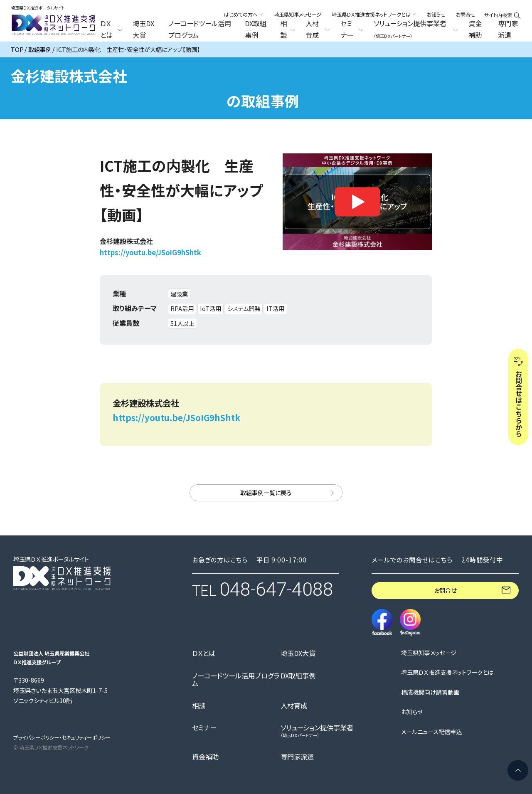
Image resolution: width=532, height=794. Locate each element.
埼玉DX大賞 (143, 30)
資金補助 (475, 30)
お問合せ (466, 15)
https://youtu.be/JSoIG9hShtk (119, 101)
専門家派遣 (508, 30)
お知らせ (436, 15)
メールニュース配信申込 (431, 732)
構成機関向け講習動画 (430, 692)
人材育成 (294, 705)
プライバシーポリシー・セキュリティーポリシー (62, 737)
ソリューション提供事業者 (317, 731)
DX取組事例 (256, 30)
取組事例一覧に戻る (266, 492)
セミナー (204, 727)
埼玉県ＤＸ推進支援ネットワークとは (447, 672)
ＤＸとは (204, 653)
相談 (199, 705)
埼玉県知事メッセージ (298, 15)
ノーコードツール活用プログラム (200, 30)
